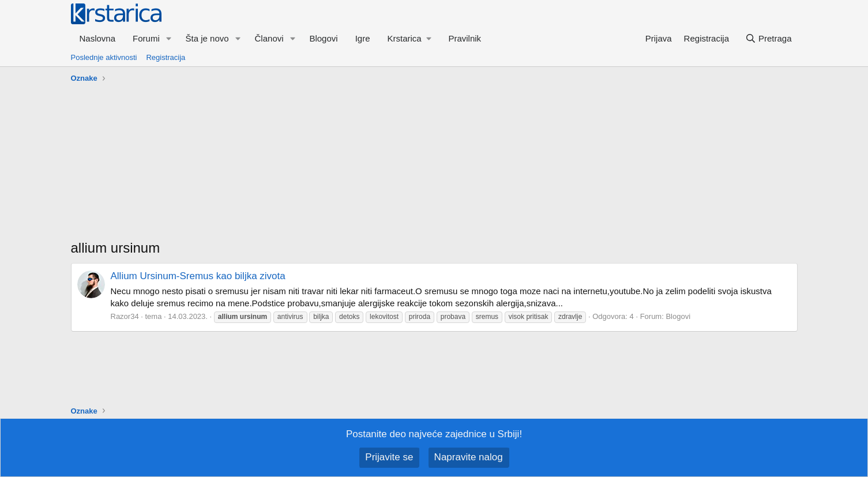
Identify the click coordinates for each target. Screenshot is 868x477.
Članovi (269, 38)
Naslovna (98, 38)
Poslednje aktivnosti (104, 57)
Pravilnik (465, 38)
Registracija (166, 57)
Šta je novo (207, 38)
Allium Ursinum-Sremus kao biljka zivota (198, 276)
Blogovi (323, 38)
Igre (363, 38)
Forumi (146, 38)
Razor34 (125, 316)
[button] (169, 38)
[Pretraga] (768, 38)
